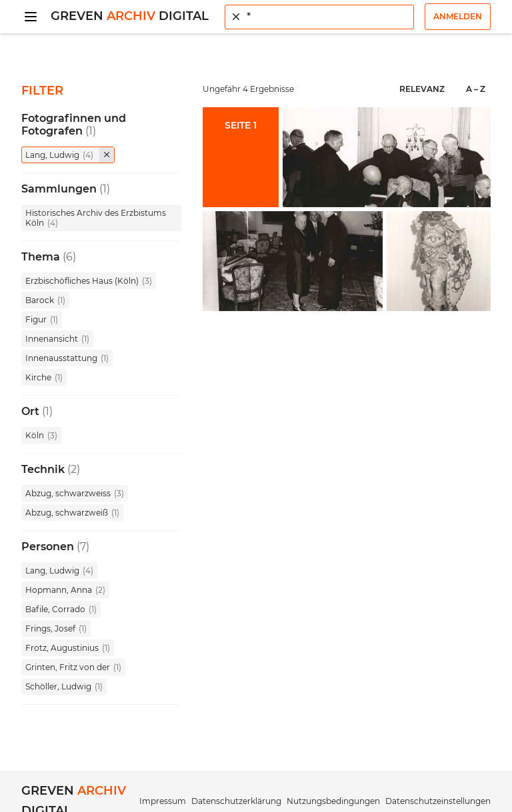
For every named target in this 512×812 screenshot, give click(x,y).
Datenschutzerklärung (236, 801)
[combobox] (319, 17)
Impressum (163, 801)
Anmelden (458, 16)
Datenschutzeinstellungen (438, 801)
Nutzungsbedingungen (333, 801)
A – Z (476, 89)
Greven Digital (130, 16)
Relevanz (422, 89)
